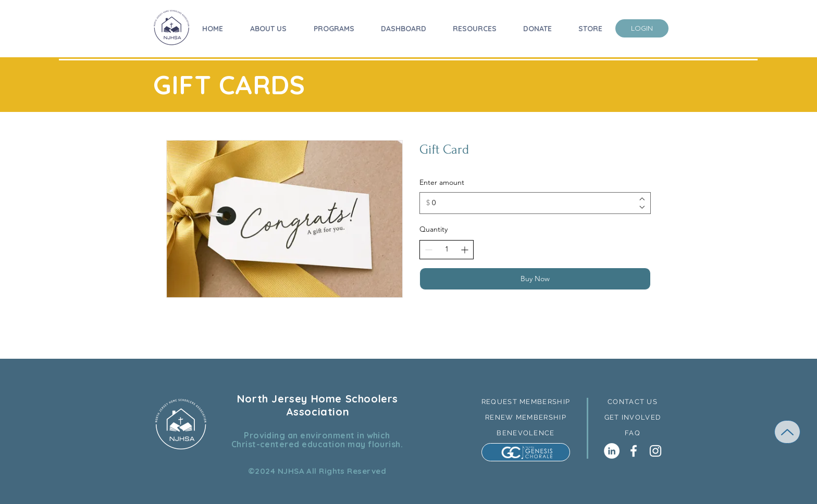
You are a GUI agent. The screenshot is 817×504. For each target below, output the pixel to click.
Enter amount (442, 182)
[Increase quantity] (465, 250)
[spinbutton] (447, 249)
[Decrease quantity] (429, 250)
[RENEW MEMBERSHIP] (526, 417)
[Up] (787, 432)
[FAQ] (633, 433)
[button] (633, 401)
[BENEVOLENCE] (526, 433)
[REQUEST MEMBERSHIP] (526, 401)
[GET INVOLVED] (633, 417)
